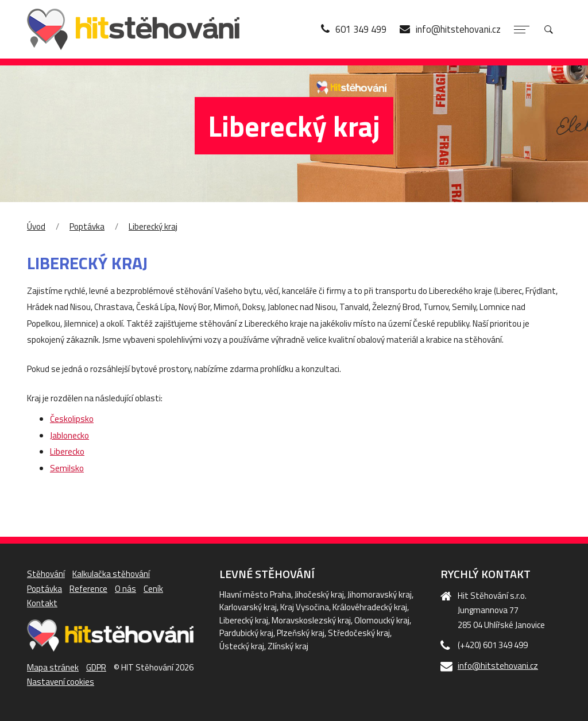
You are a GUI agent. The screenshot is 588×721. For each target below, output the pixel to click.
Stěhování (46, 574)
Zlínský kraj (288, 646)
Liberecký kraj (153, 226)
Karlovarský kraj (248, 607)
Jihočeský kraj (319, 594)
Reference (88, 589)
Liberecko (67, 451)
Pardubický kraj (246, 633)
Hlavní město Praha (255, 594)
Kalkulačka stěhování (111, 574)
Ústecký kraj (242, 646)
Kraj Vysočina (305, 607)
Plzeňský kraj (301, 633)
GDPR (96, 667)
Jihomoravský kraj (380, 594)
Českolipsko (72, 419)
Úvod (36, 226)
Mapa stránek (53, 667)
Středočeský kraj (359, 633)
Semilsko (67, 468)
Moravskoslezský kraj (311, 620)
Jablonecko (69, 435)
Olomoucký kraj (382, 620)
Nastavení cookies (61, 682)
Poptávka (87, 226)
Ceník (153, 589)
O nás (125, 589)
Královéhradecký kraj (370, 607)
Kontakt (42, 603)
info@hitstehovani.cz (498, 666)
